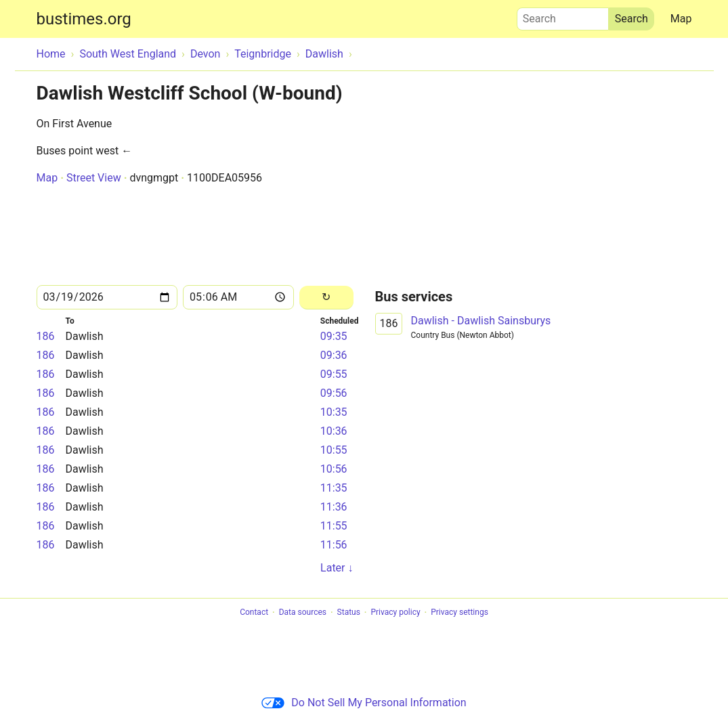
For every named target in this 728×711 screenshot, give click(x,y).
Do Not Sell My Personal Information (364, 703)
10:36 (334, 431)
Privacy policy (395, 613)
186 (46, 336)
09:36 (334, 355)
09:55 (334, 374)
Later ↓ (337, 568)
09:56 (334, 393)
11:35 (334, 488)
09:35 (334, 336)
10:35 (334, 412)
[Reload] (326, 298)
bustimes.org (84, 19)
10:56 (334, 469)
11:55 (334, 526)
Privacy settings (459, 613)
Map (681, 19)
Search (563, 16)
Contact (254, 613)
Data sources (303, 613)
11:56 (334, 545)
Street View (94, 178)
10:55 (334, 450)
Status (349, 613)
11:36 (334, 507)
